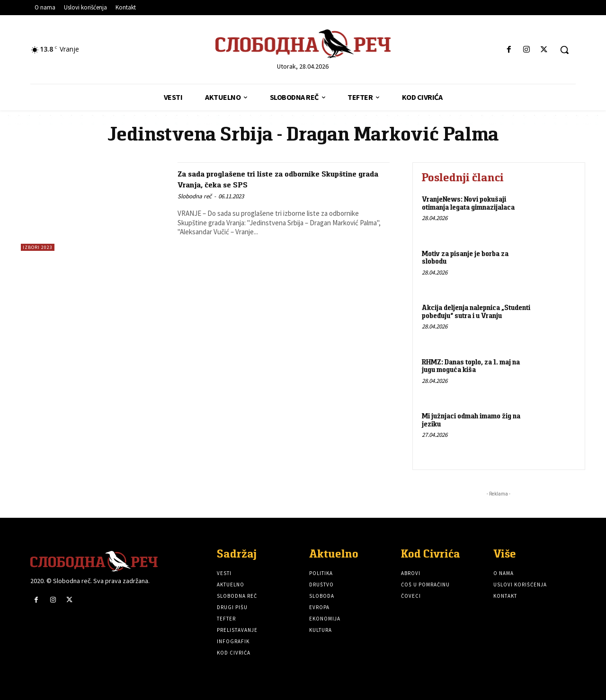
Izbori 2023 (38, 247)
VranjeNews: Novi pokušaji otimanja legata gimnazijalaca (468, 203)
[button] (564, 50)
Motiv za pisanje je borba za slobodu (465, 257)
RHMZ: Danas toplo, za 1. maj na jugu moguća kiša (471, 366)
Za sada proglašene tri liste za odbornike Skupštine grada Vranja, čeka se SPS (271, 178)
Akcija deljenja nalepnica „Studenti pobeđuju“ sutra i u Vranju (476, 311)
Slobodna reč (195, 196)
